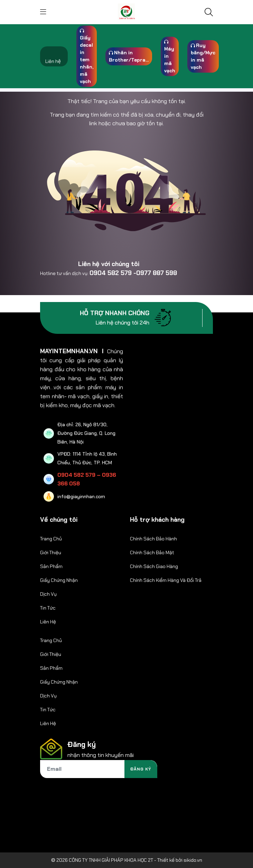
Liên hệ (53, 61)
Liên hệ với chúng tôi (109, 264)
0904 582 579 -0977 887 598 (133, 273)
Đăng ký (141, 769)
